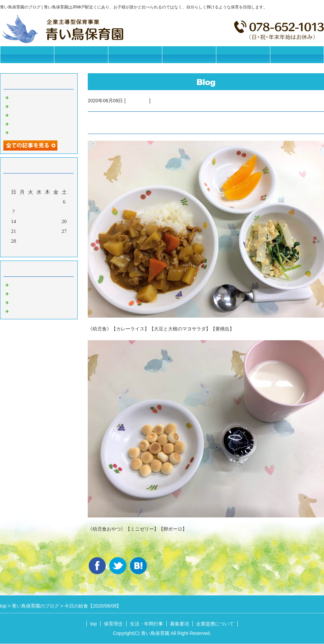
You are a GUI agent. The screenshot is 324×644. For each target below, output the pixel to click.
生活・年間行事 (135, 55)
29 (22, 241)
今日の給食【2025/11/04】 (39, 123)
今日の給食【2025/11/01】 (39, 132)
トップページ (27, 55)
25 (47, 231)
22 (22, 231)
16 (31, 221)
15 (22, 221)
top (93, 624)
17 (39, 221)
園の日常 (20, 293)
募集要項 (189, 55)
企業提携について (243, 55)
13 (64, 212)
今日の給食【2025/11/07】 (39, 97)
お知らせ (20, 284)
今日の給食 (137, 101)
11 (47, 212)
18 (47, 221)
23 (31, 231)
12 (56, 212)
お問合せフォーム (297, 55)
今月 (39, 250)
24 (39, 231)
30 (31, 241)
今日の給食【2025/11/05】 (39, 114)
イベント (20, 311)
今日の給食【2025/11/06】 (39, 106)
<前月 (26, 250)
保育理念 (81, 55)
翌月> (52, 250)
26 (56, 231)
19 (56, 221)
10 (39, 212)
